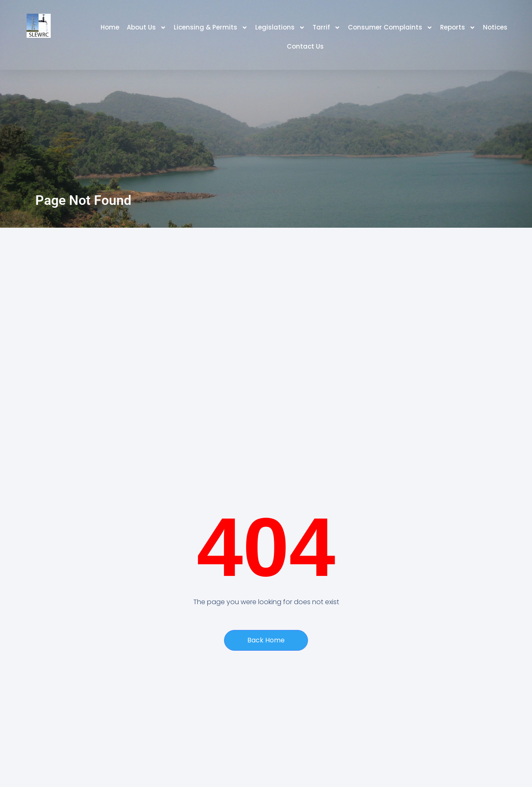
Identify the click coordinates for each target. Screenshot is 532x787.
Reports (458, 28)
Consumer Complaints (390, 28)
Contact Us (305, 46)
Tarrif (326, 28)
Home (110, 27)
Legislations (280, 28)
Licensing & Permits (211, 28)
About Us (147, 28)
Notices (495, 27)
